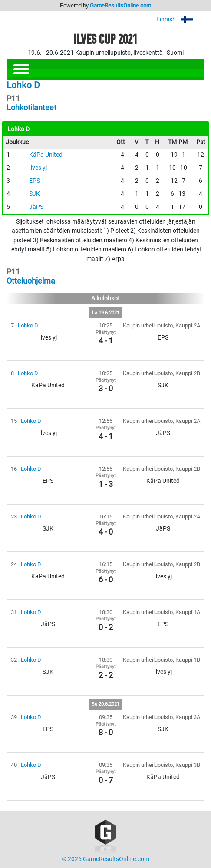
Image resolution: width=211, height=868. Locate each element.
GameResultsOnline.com (120, 5)
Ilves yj (38, 168)
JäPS (36, 207)
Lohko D (28, 325)
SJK (35, 194)
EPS (35, 181)
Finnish (180, 19)
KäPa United (46, 155)
